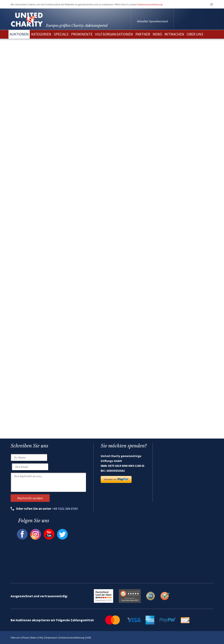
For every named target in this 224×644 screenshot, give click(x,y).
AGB (89, 638)
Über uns (15, 638)
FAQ (41, 638)
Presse (25, 638)
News (34, 638)
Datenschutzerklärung (150, 4)
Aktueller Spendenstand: (153, 21)
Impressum (51, 638)
